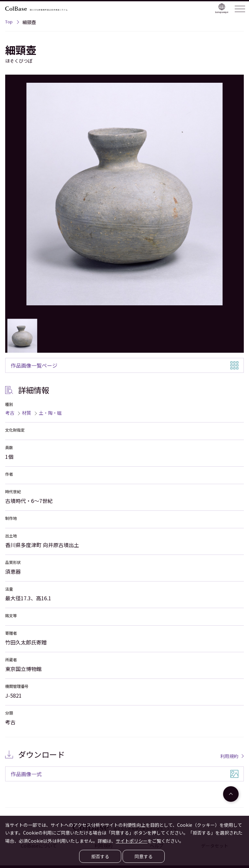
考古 (10, 413)
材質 (27, 413)
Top (9, 23)
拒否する (100, 856)
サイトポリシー (132, 841)
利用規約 (229, 756)
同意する (144, 856)
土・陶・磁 (50, 413)
